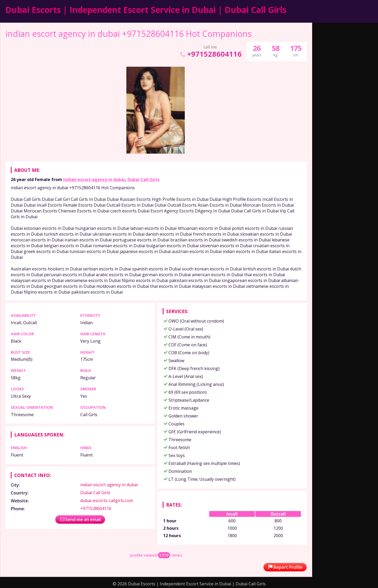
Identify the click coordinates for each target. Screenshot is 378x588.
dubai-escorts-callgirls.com (107, 500)
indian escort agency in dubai (94, 179)
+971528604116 (210, 54)
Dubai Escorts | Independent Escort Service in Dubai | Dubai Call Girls (146, 10)
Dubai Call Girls (143, 179)
